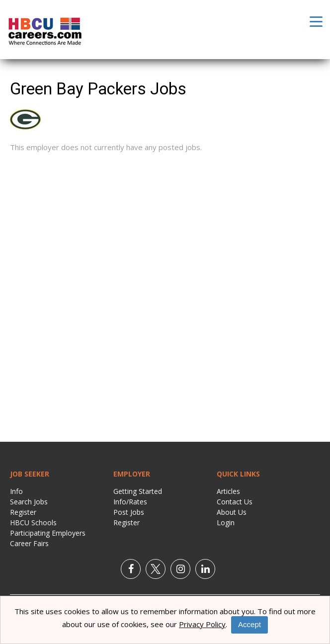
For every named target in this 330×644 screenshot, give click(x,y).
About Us (232, 512)
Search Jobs (29, 502)
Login (226, 523)
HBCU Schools (33, 523)
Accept (249, 624)
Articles (228, 491)
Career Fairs (29, 543)
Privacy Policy (202, 624)
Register (23, 512)
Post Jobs (129, 512)
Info (16, 491)
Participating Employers (48, 533)
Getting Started (138, 491)
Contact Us (235, 502)
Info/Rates (130, 502)
